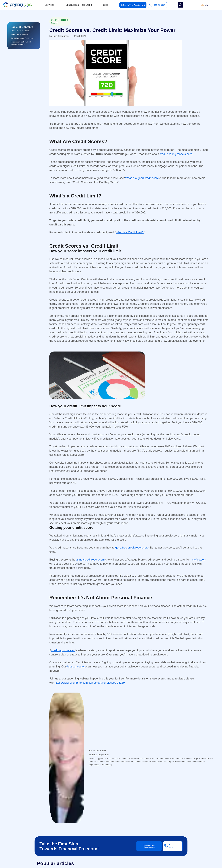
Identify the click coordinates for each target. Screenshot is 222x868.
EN (202, 5)
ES (206, 5)
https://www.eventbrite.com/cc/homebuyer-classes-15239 (89, 683)
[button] (50, 5)
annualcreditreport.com (90, 560)
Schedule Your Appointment (133, 5)
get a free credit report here (132, 548)
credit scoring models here (176, 154)
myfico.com (199, 560)
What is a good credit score (142, 178)
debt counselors (76, 667)
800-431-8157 (159, 5)
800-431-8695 (173, 846)
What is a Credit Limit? (130, 232)
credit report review (63, 650)
